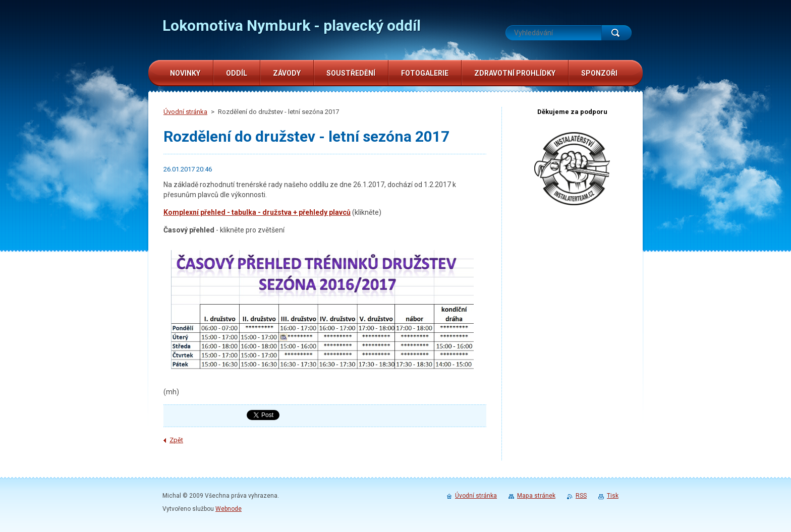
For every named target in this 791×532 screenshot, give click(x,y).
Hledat (616, 33)
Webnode (229, 509)
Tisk (613, 496)
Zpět (176, 440)
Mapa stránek (536, 496)
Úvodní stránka (185, 112)
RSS (581, 496)
